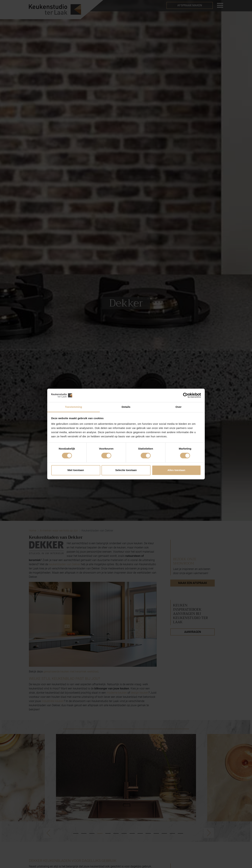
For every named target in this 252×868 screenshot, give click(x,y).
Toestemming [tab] (73, 407)
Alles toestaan (176, 470)
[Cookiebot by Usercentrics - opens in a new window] (186, 395)
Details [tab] (126, 407)
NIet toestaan (76, 470)
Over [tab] (179, 407)
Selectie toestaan (126, 470)
